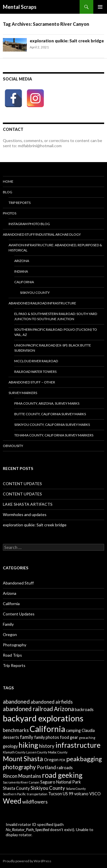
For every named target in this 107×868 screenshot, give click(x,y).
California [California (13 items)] (47, 729)
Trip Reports (20, 203)
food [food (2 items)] (64, 737)
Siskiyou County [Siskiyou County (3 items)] (48, 788)
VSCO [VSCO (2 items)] (95, 794)
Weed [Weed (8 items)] (12, 801)
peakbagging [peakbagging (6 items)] (84, 759)
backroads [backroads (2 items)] (84, 709)
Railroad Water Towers (35, 372)
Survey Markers (23, 393)
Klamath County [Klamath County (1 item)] (14, 752)
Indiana (21, 271)
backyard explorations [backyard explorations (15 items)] (43, 718)
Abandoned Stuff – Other (32, 382)
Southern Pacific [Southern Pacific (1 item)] (14, 794)
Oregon (10, 634)
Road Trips (12, 655)
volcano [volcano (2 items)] (81, 794)
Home (8, 181)
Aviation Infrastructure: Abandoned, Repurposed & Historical (55, 248)
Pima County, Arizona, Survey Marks (47, 403)
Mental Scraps (20, 7)
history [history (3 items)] (47, 746)
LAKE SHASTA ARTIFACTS (28, 504)
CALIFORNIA (24, 282)
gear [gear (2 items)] (74, 737)
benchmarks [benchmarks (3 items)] (16, 730)
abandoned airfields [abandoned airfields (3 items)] (52, 702)
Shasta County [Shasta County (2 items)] (16, 788)
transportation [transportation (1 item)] (37, 794)
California (11, 604)
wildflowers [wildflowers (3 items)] (35, 802)
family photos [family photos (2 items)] (47, 737)
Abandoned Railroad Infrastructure (42, 303)
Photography (15, 645)
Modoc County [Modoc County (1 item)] (58, 752)
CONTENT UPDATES (22, 484)
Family (8, 624)
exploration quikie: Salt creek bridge (67, 41)
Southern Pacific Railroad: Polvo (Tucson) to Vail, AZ (56, 332)
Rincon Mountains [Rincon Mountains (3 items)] (22, 776)
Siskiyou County (35, 293)
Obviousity (13, 446)
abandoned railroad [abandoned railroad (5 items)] (28, 709)
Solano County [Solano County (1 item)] (76, 789)
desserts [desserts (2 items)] (11, 737)
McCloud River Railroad (36, 361)
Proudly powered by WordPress (27, 861)
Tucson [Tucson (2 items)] (55, 794)
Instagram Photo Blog (29, 224)
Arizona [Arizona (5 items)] (64, 709)
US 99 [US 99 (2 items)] (68, 794)
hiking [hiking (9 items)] (28, 745)
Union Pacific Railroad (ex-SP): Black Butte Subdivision (53, 348)
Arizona (22, 261)
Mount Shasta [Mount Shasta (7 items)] (23, 759)
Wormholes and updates (25, 514)
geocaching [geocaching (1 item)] (87, 738)
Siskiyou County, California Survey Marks (52, 425)
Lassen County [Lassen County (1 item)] (37, 752)
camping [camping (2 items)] (73, 730)
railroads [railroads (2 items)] (65, 768)
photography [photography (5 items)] (19, 767)
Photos (10, 213)
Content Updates (19, 614)
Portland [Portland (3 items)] (46, 767)
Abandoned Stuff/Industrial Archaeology (42, 234)
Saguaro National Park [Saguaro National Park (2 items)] (60, 782)
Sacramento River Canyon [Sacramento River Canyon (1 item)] (21, 782)
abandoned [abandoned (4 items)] (16, 701)
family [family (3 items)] (27, 737)
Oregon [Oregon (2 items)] (51, 760)
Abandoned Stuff (18, 583)
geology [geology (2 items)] (10, 746)
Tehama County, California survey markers (54, 435)
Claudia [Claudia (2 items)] (88, 730)
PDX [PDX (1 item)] (62, 760)
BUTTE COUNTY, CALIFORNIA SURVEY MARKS (50, 414)
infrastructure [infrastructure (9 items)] (78, 745)
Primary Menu (100, 7)
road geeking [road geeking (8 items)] (62, 775)
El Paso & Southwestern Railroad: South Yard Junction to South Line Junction (56, 316)
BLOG (8, 192)
